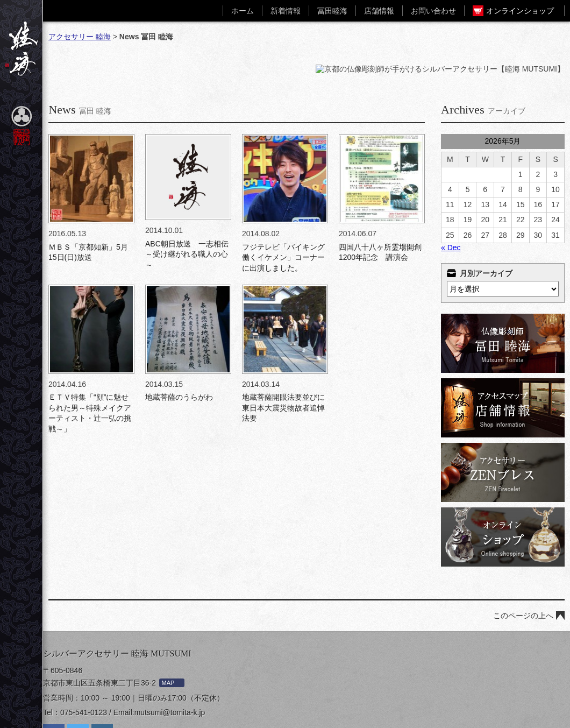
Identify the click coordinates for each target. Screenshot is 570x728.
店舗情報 (379, 11)
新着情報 (286, 11)
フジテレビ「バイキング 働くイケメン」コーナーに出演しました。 (283, 214)
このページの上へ (523, 572)
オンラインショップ (520, 11)
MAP (168, 640)
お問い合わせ (433, 11)
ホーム (243, 11)
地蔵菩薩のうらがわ (179, 354)
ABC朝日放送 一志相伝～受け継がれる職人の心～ (187, 211)
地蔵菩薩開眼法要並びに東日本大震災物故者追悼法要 (283, 365)
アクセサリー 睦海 (80, 37)
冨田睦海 (332, 11)
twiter (78, 692)
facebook (54, 692)
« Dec (451, 204)
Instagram (102, 692)
